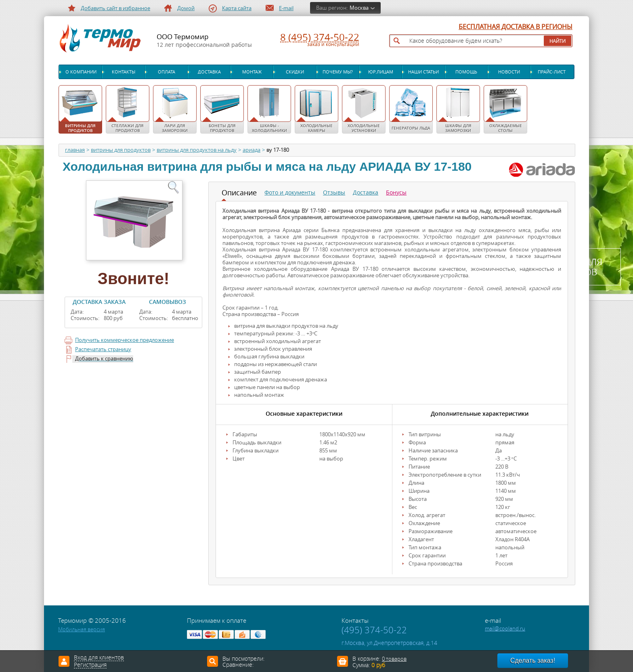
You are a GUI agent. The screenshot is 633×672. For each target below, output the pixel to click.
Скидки (295, 72)
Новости (509, 72)
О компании (81, 72)
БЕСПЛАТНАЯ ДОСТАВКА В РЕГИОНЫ (516, 27)
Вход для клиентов (99, 658)
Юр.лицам (381, 72)
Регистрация (90, 665)
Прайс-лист (552, 72)
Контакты (124, 72)
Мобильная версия (82, 629)
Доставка (209, 72)
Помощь (466, 72)
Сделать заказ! (533, 660)
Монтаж (252, 72)
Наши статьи (423, 72)
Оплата (167, 72)
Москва (359, 8)
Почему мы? (338, 72)
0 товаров (394, 659)
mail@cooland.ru (505, 629)
